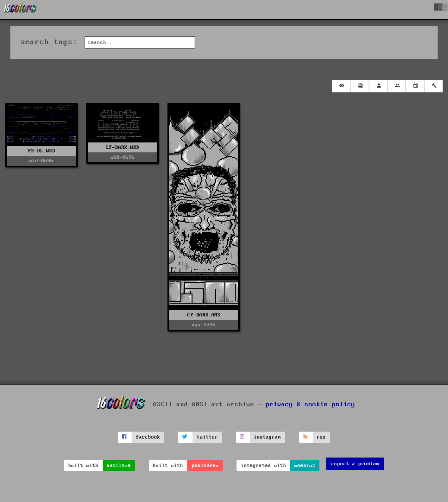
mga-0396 (204, 325)
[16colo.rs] (20, 9)
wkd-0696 (41, 161)
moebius (305, 466)
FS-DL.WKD (42, 151)
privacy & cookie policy (311, 404)
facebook (148, 437)
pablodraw (205, 466)
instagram (267, 437)
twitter (207, 437)
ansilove (119, 466)
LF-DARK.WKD (123, 147)
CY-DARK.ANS (204, 315)
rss (321, 437)
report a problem (355, 464)
